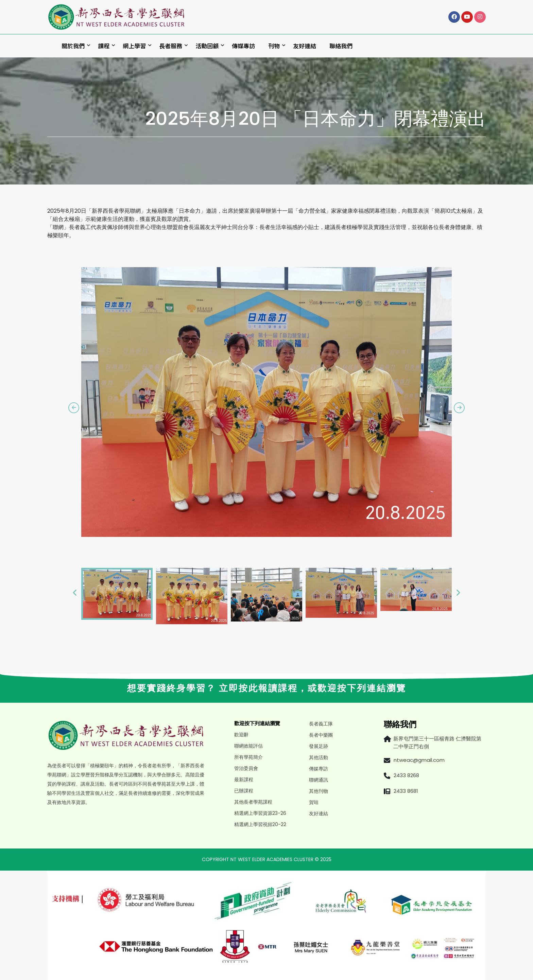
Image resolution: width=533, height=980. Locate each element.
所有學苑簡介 (248, 757)
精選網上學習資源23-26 (260, 813)
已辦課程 (244, 791)
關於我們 (73, 46)
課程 (104, 46)
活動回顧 (207, 46)
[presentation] (74, 408)
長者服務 (171, 46)
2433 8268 (406, 775)
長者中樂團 (321, 735)
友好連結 (305, 46)
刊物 (274, 46)
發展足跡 (319, 746)
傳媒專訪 (243, 46)
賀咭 (314, 802)
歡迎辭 (241, 735)
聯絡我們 (341, 46)
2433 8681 (406, 791)
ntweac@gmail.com (419, 760)
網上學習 (134, 46)
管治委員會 (246, 768)
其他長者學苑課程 (253, 802)
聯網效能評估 (248, 746)
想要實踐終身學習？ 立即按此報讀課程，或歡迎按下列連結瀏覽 (267, 688)
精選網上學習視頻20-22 (260, 824)
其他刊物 (319, 791)
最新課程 (244, 780)
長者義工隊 (321, 724)
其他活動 (319, 757)
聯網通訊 (319, 780)
